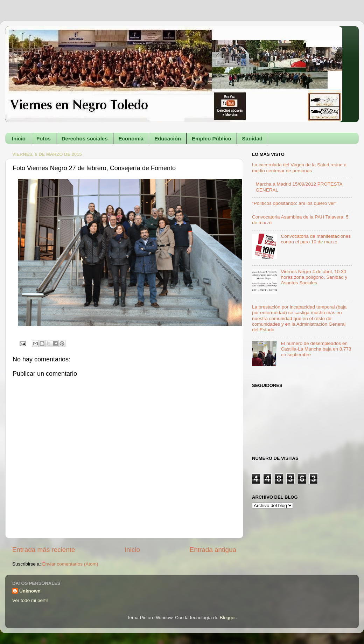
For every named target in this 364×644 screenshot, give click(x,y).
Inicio (19, 139)
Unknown (30, 591)
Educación (168, 139)
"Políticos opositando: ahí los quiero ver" (294, 203)
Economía (131, 139)
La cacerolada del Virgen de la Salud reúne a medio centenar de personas (299, 168)
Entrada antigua (213, 550)
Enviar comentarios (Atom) (70, 564)
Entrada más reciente (44, 550)
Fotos (44, 139)
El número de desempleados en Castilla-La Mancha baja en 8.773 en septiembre (316, 349)
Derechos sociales (85, 139)
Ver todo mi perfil (30, 600)
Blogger (228, 618)
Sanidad (252, 139)
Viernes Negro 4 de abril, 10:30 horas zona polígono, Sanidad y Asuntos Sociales (314, 277)
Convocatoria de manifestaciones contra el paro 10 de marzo (316, 239)
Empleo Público (212, 139)
